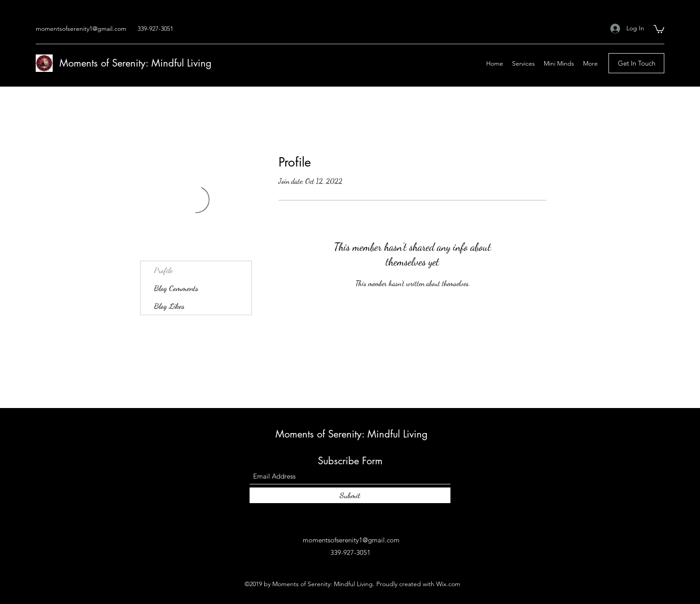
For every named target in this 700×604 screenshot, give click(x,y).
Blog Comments (176, 288)
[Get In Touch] (636, 63)
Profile (163, 270)
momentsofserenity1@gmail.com (81, 29)
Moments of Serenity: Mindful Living (135, 63)
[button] (659, 29)
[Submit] (350, 495)
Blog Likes (169, 306)
